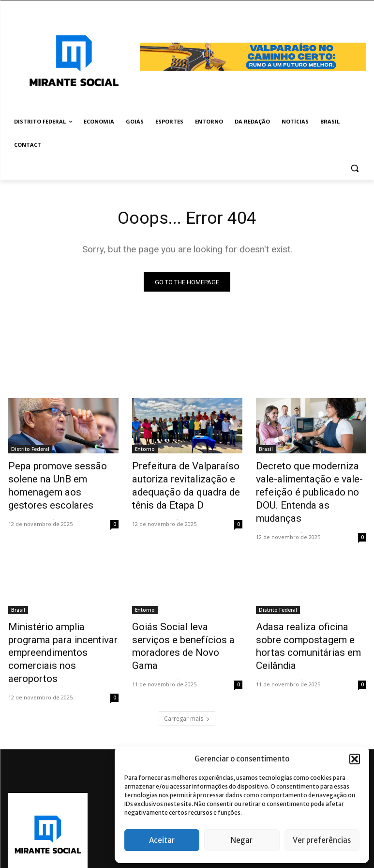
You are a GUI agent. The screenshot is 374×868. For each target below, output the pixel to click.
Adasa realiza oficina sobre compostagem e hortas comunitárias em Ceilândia (305, 616)
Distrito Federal (30, 451)
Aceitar (162, 840)
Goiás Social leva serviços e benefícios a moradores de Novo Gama (183, 616)
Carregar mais (187, 676)
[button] (355, 759)
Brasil (266, 451)
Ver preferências (322, 840)
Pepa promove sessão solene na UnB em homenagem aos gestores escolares (62, 478)
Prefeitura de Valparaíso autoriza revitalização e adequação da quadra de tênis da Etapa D (187, 483)
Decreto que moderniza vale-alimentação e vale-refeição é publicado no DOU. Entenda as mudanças (310, 483)
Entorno (145, 451)
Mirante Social (29, 500)
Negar (242, 840)
